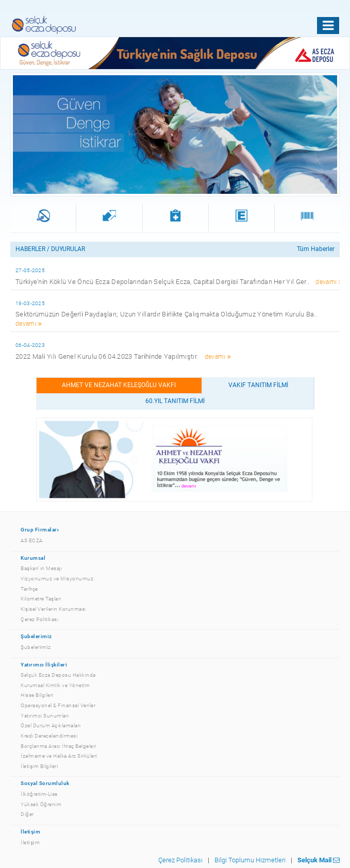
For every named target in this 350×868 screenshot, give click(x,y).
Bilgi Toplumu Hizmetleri (250, 860)
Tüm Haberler (316, 249)
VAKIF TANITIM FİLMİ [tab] (258, 385)
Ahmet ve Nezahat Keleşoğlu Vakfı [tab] (119, 385)
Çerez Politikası (180, 860)
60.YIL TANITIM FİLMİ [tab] (175, 401)
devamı (329, 282)
